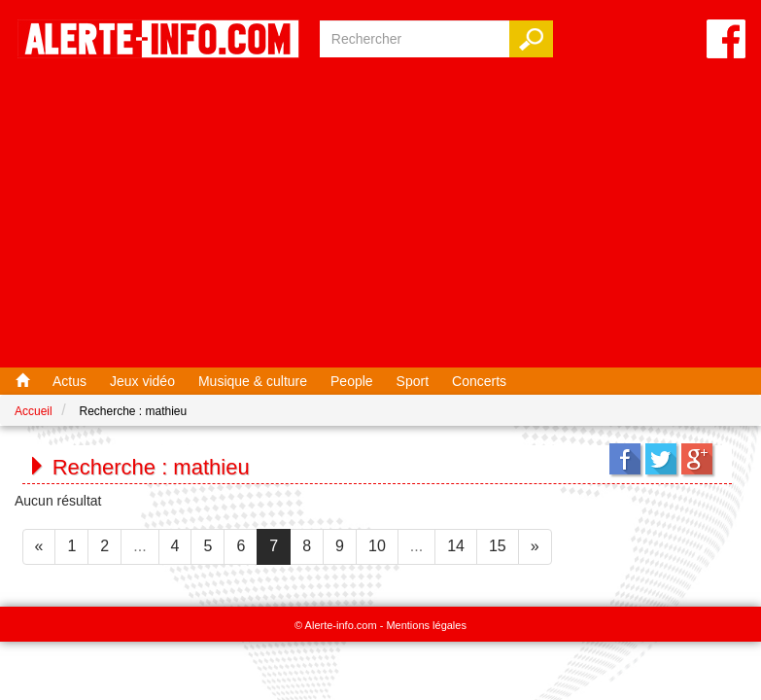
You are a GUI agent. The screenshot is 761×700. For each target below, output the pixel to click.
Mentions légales (426, 625)
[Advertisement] (380, 217)
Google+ (697, 459)
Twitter (661, 459)
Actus (69, 381)
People (352, 381)
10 (377, 546)
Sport (413, 381)
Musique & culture (253, 381)
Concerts (479, 381)
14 (456, 546)
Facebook (625, 459)
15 (498, 546)
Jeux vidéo (142, 381)
